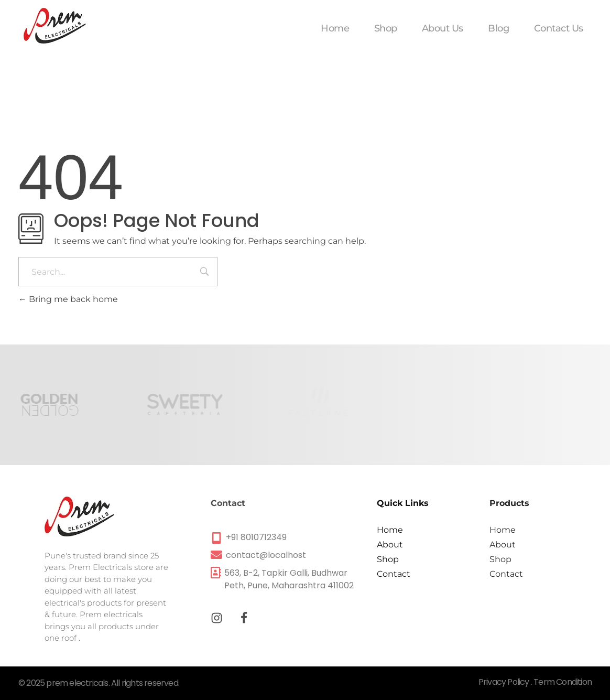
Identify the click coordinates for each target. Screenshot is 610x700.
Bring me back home (68, 299)
